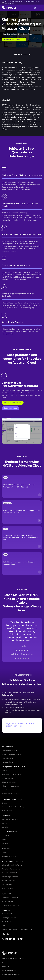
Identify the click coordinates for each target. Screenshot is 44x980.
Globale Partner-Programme (12, 861)
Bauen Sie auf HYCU (9, 758)
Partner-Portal (7, 884)
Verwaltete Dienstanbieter (11, 869)
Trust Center (6, 966)
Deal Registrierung (8, 888)
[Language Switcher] (36, 8)
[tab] (15, 658)
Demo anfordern (7, 901)
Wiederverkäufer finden (10, 873)
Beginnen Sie (6, 894)
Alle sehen (5, 827)
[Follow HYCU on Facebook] (14, 939)
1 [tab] (4, 376)
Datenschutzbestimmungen (11, 974)
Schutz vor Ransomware (10, 786)
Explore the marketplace (10, 905)
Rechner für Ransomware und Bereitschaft (17, 929)
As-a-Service (7, 815)
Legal (3, 962)
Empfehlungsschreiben (10, 877)
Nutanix (4, 803)
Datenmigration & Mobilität (11, 774)
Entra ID (4, 823)
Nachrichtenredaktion (10, 857)
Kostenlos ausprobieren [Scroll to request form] (14, 40)
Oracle (4, 839)
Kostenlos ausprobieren (13, 403)
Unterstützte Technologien (11, 794)
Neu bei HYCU (6, 922)
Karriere (5, 853)
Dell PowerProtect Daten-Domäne (14, 807)
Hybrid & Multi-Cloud (9, 782)
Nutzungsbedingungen (9, 970)
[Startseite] (9, 8)
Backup (4, 771)
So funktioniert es (10, 408)
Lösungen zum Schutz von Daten (13, 767)
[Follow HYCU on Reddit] (21, 939)
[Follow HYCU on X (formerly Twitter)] (3, 939)
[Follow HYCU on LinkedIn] (7, 939)
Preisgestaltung (7, 762)
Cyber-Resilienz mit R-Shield (12, 754)
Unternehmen (7, 849)
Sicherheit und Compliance (11, 790)
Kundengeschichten (9, 918)
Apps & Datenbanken (9, 832)
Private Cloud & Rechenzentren (13, 799)
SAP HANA (5, 836)
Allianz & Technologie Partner (12, 865)
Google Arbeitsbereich (10, 819)
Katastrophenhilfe (8, 778)
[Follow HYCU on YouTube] (10, 939)
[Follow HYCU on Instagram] (18, 939)
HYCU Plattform (7, 747)
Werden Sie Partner (9, 881)
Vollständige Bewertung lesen (22, 654)
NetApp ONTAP (7, 811)
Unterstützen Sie (8, 914)
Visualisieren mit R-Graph (11, 750)
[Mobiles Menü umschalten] (41, 8)
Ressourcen (6, 910)
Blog (3, 925)
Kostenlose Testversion (10, 898)
